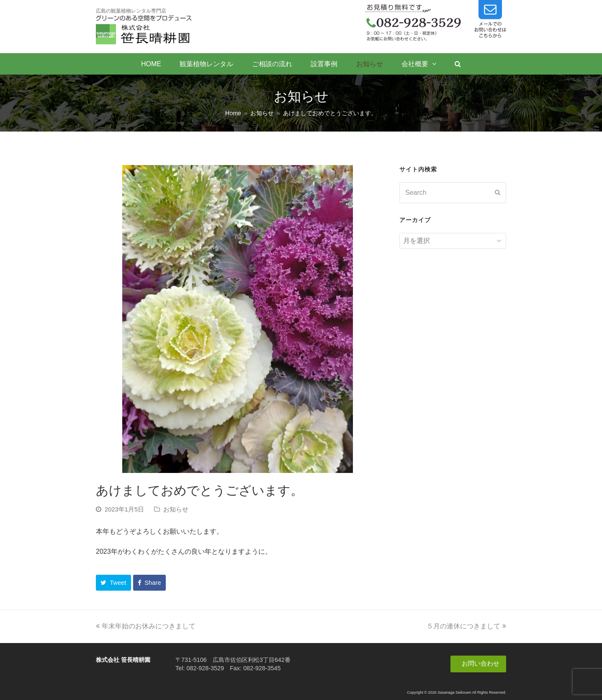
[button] (113, 583)
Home (233, 113)
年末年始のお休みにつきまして (146, 626)
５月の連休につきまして (466, 626)
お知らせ (176, 509)
